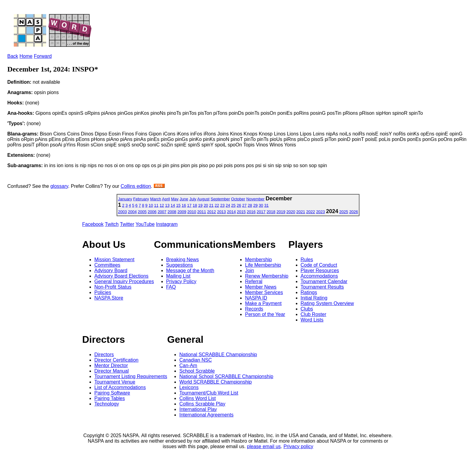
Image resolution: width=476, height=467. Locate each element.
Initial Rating (314, 298)
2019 (281, 212)
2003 (123, 212)
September (220, 199)
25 (233, 205)
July (193, 199)
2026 (353, 212)
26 (239, 205)
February (141, 199)
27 (244, 205)
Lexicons (189, 387)
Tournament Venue (115, 382)
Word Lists (312, 320)
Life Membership (263, 265)
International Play (198, 409)
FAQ (171, 287)
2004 (132, 212)
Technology (107, 404)
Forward (43, 56)
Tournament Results (322, 287)
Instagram (167, 224)
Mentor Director (111, 365)
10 (151, 205)
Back (13, 56)
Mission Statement (114, 260)
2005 (142, 212)
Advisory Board (111, 270)
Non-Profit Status (113, 287)
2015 (241, 212)
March (156, 199)
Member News (261, 287)
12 (162, 205)
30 (261, 205)
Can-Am (188, 365)
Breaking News (183, 260)
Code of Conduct (319, 265)
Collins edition (136, 186)
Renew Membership (267, 276)
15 (178, 205)
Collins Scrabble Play (202, 404)
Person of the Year (265, 314)
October (238, 199)
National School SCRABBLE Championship (226, 376)
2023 (321, 212)
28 (250, 205)
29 (255, 205)
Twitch (112, 224)
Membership (258, 260)
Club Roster (313, 314)
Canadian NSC (196, 360)
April (166, 199)
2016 (251, 212)
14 (173, 205)
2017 (261, 212)
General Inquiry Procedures (124, 281)
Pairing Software (112, 393)
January (125, 199)
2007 (162, 212)
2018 (271, 212)
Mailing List (178, 276)
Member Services (264, 292)
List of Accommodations (120, 387)
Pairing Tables (110, 398)
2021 (301, 212)
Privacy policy (298, 446)
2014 (231, 212)
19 (200, 205)
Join (249, 270)
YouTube (145, 224)
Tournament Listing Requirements (131, 376)
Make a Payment (263, 303)
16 (184, 205)
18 (195, 205)
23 (222, 205)
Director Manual (112, 371)
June (184, 199)
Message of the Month (190, 270)
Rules (307, 260)
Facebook (93, 224)
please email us (264, 446)
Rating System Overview (327, 303)
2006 (152, 212)
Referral (254, 281)
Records (254, 309)
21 (211, 205)
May (175, 199)
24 (228, 205)
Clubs (307, 309)
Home (26, 56)
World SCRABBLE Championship (215, 382)
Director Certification (116, 360)
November (255, 199)
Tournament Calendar (324, 281)
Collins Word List (198, 398)
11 (156, 205)
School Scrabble (197, 371)
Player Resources (320, 270)
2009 (182, 212)
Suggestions (180, 265)
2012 (212, 212)
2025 (344, 212)
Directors (104, 355)
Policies (103, 292)
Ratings (309, 292)
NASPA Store (109, 298)
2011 (202, 212)
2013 (221, 212)
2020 (291, 212)
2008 (172, 212)
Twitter (127, 224)
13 (167, 205)
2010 (192, 212)
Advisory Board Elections (121, 276)
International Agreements (206, 415)
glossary (59, 186)
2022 (311, 212)
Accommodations (319, 276)
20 (206, 205)
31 (266, 205)
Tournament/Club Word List (209, 393)
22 (217, 205)
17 (189, 205)
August (203, 199)
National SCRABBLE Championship (218, 355)
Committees (107, 265)
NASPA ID (256, 298)
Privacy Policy (181, 281)
